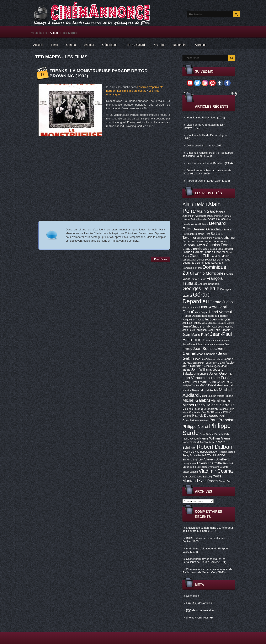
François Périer (198, 279)
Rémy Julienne (214, 455)
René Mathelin (207, 442)
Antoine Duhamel (200, 224)
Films (54, 45)
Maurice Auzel (225, 385)
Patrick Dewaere (205, 416)
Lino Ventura (194, 378)
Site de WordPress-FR (199, 618)
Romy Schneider (192, 455)
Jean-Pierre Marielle (214, 345)
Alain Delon (195, 205)
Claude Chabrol (214, 252)
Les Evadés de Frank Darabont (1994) (210, 163)
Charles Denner (203, 241)
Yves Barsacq (204, 477)
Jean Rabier (226, 363)
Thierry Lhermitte (209, 463)
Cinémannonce (195, 569)
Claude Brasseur (209, 249)
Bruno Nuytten (213, 238)
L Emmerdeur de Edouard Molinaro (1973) (208, 529)
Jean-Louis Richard (222, 327)
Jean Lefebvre (203, 359)
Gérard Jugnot (222, 302)
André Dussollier (199, 219)
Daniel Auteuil (189, 260)
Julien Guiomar (221, 373)
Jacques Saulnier (209, 323)
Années (89, 45)
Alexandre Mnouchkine (208, 216)
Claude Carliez (193, 252)
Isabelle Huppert (218, 316)
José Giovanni (201, 374)
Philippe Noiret (195, 427)
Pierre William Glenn (215, 438)
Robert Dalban (214, 447)
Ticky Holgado (202, 467)
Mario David (208, 385)
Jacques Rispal (191, 323)
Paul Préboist (221, 420)
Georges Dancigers (209, 284)
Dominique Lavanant (210, 263)
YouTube (159, 45)
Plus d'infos (161, 259)
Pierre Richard (191, 439)
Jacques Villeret (226, 323)
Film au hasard (135, 45)
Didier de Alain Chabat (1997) (205, 145)
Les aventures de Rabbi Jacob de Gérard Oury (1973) (207, 571)
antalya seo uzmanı (198, 528)
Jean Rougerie (212, 366)
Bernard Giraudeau (208, 229)
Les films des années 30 (132, 91)
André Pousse (217, 219)
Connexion (192, 596)
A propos (200, 45)
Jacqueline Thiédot (193, 320)
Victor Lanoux (190, 472)
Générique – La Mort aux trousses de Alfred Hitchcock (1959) (207, 172)
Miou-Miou (188, 409)
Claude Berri (191, 249)
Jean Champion (207, 354)
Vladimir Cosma (216, 471)
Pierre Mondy (222, 434)
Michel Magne (220, 401)
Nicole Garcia (189, 412)
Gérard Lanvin (190, 308)
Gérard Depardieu (197, 298)
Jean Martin (217, 359)
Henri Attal (208, 307)
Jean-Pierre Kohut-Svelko (218, 341)
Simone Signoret (193, 460)
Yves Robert (208, 481)
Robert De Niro (191, 452)
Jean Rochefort (193, 366)
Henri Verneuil (221, 312)
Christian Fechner (220, 245)
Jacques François (217, 319)
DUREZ (191, 538)
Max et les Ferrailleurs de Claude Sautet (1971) (204, 560)
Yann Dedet (189, 477)
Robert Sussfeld (227, 452)
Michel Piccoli (195, 405)
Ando (189, 548)
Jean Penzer (199, 363)
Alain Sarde (207, 211)
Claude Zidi (199, 256)
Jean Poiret (212, 363)
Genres (71, 45)
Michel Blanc (225, 396)
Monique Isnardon (206, 409)
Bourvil (201, 238)
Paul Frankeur (202, 420)
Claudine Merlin (219, 256)
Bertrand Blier (202, 234)
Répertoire (180, 45)
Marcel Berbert (191, 382)
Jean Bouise (204, 349)
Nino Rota (201, 412)
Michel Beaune (208, 396)
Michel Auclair (209, 390)
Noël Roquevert (215, 412)
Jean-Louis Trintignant (195, 330)
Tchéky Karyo (189, 464)
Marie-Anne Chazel (213, 382)
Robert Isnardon (209, 452)
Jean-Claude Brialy (197, 326)
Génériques (110, 45)
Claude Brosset (225, 249)
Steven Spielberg (217, 459)
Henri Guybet (202, 312)
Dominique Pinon (192, 268)
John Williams (201, 369)
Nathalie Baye (226, 409)
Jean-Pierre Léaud (193, 345)
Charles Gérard (219, 241)
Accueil (55, 33)
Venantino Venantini (219, 467)
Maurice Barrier (191, 390)
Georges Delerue (201, 289)
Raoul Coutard (191, 442)
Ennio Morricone (209, 273)
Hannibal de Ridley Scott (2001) (206, 117)
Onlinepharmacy (196, 559)
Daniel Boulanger (206, 260)
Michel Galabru (196, 400)
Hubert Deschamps (195, 316)
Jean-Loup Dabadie (219, 330)
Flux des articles (199, 603)
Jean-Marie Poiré (196, 335)
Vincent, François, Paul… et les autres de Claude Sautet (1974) (208, 154)
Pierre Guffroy (206, 434)
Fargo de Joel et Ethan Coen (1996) (208, 181)
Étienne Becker (226, 481)
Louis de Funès (218, 378)
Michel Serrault (220, 405)
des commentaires (200, 610)
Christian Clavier (194, 245)
